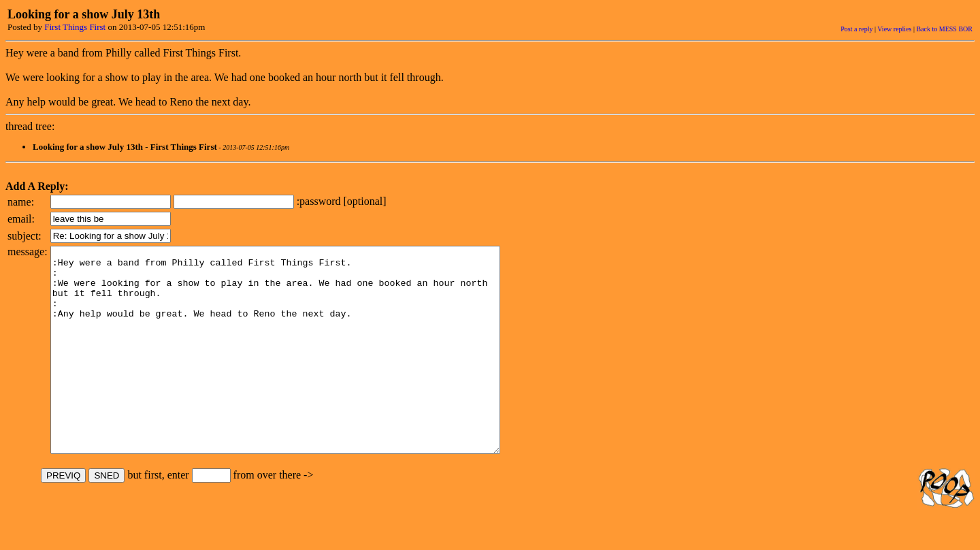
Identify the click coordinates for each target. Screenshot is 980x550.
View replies (894, 29)
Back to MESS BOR (944, 29)
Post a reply (856, 29)
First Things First (75, 27)
